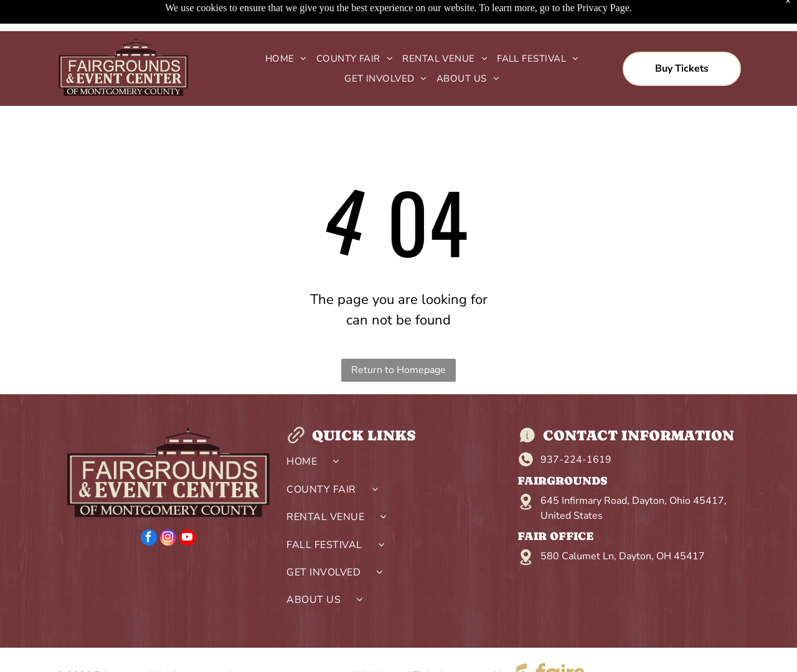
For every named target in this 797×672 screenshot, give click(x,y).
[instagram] (168, 508)
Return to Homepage (398, 339)
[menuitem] (281, 28)
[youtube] (187, 508)
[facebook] (149, 508)
